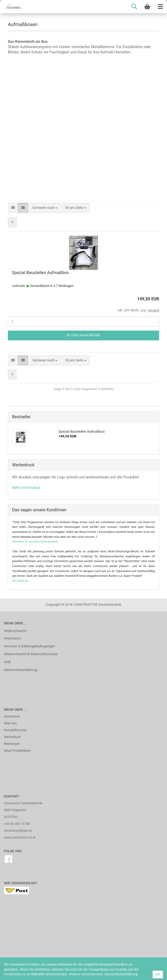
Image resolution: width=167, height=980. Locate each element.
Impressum (12, 638)
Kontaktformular (15, 730)
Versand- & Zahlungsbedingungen (29, 646)
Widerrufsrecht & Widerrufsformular (31, 654)
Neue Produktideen (17, 751)
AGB (7, 662)
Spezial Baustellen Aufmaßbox (40, 273)
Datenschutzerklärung (21, 670)
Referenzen (12, 744)
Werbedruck (12, 737)
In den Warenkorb (83, 335)
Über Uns (10, 723)
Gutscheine (12, 716)
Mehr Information (26, 488)
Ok (158, 974)
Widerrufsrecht (15, 631)
